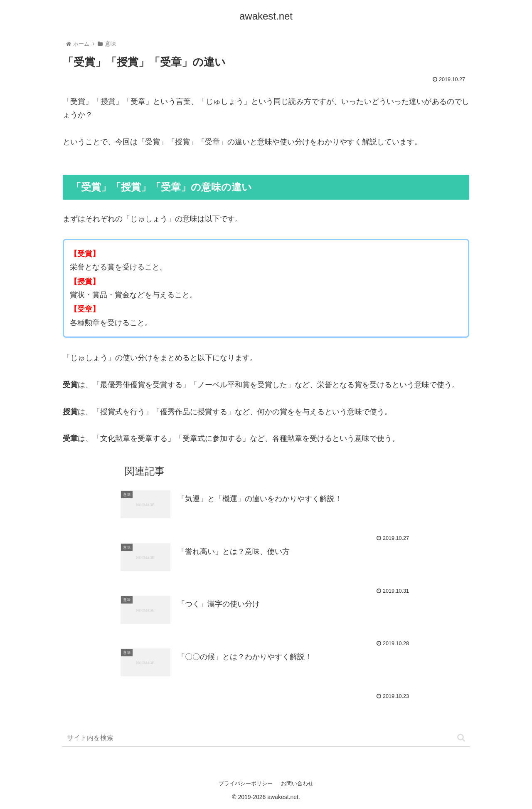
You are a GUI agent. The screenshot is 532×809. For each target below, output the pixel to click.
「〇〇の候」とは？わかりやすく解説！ (245, 657)
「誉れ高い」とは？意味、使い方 (234, 552)
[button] (461, 738)
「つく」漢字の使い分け (219, 604)
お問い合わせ (297, 783)
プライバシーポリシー (246, 783)
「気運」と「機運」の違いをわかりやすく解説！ (260, 499)
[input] (266, 738)
